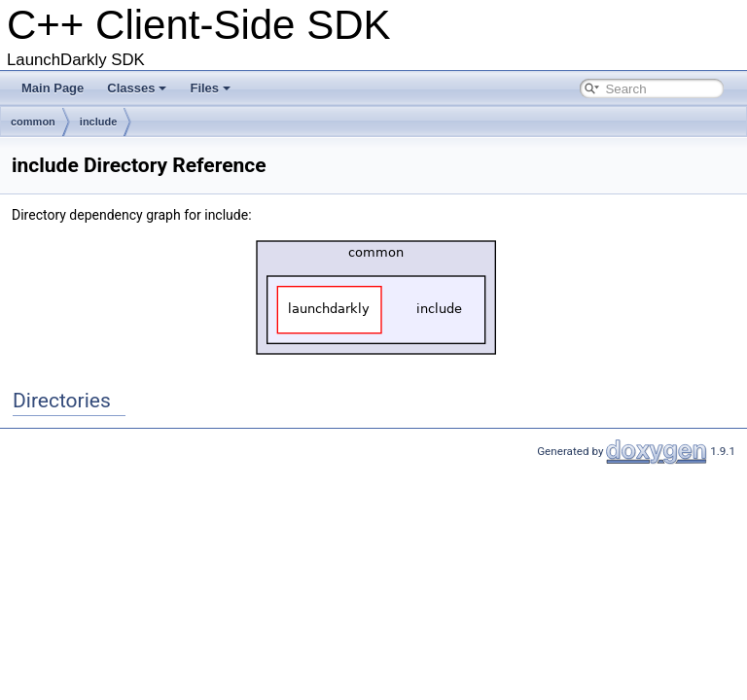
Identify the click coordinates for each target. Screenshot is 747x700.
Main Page (53, 88)
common (33, 122)
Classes (137, 88)
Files (210, 88)
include (99, 122)
